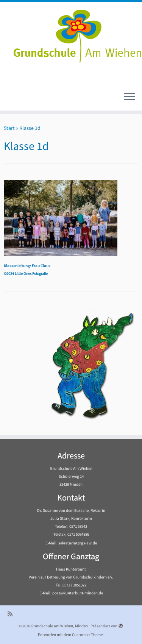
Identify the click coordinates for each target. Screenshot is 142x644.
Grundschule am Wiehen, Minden (59, 626)
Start (9, 128)
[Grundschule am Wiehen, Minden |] (71, 34)
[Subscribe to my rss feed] (12, 614)
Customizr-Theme (87, 635)
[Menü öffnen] (130, 97)
